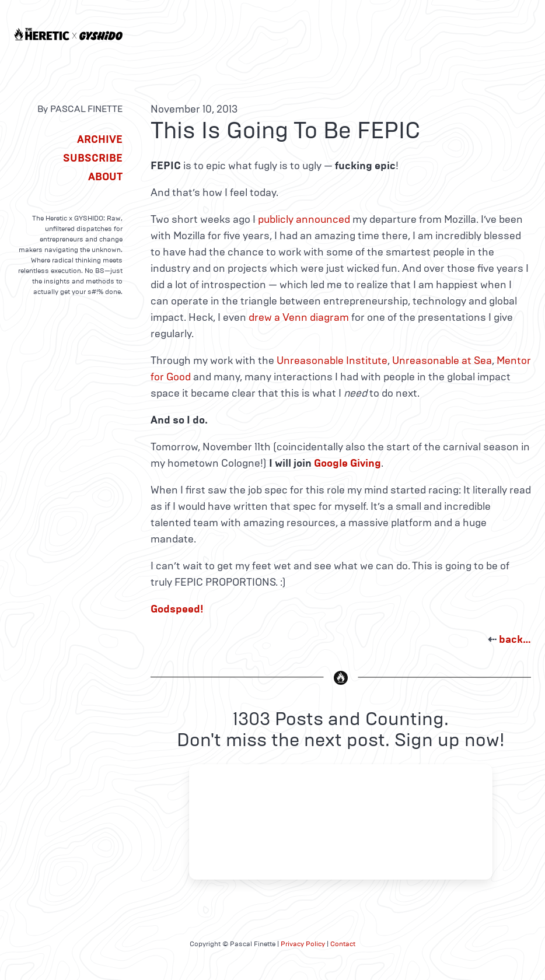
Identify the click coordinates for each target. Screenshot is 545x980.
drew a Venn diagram (299, 317)
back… (515, 639)
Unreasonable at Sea (442, 360)
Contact (343, 944)
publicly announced (304, 219)
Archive (100, 139)
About (105, 177)
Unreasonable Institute (332, 360)
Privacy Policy (303, 944)
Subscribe (93, 158)
